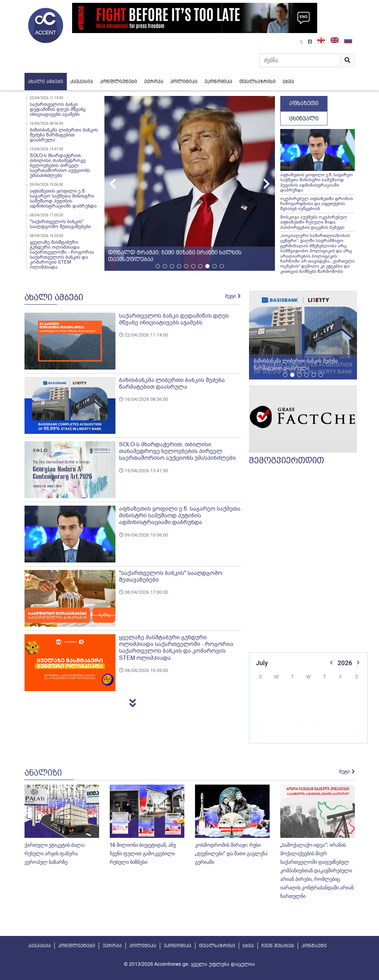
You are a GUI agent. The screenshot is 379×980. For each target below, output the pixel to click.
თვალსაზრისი (258, 82)
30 (335, 735)
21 (298, 723)
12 (261, 712)
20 (280, 723)
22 (316, 723)
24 (353, 723)
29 (316, 735)
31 (353, 735)
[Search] (300, 60)
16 (335, 712)
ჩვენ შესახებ (278, 946)
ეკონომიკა (218, 82)
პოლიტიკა (184, 82)
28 (298, 735)
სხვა (288, 82)
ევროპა (154, 82)
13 (280, 712)
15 (316, 712)
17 (353, 712)
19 (261, 723)
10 (353, 701)
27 (280, 735)
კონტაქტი (314, 946)
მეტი (233, 296)
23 (335, 723)
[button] (267, 183)
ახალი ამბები (46, 82)
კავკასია (82, 82)
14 (298, 712)
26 (261, 735)
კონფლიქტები (119, 82)
